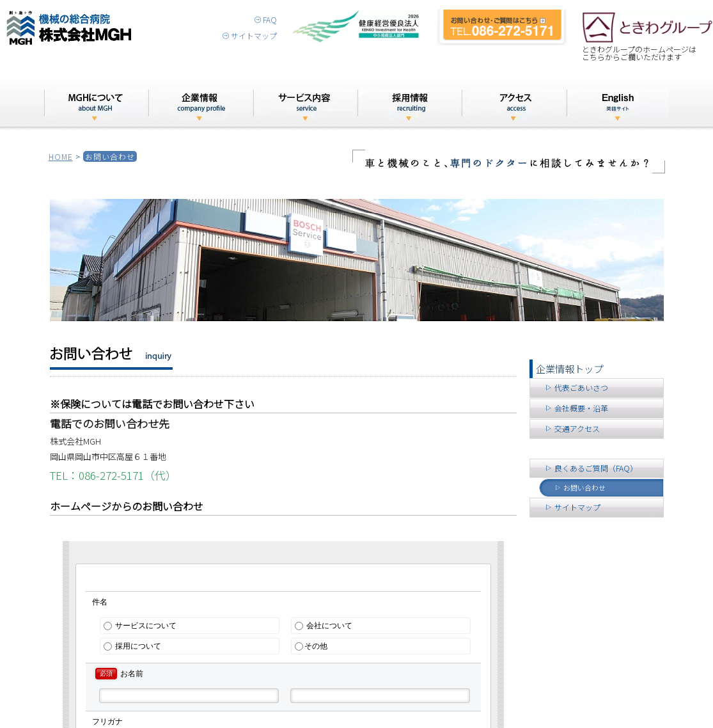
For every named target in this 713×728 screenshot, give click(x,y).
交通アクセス (572, 428)
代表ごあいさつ (576, 387)
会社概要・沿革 (576, 408)
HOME (61, 156)
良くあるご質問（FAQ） (591, 468)
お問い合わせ (580, 487)
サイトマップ (250, 36)
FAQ (266, 20)
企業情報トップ (569, 368)
